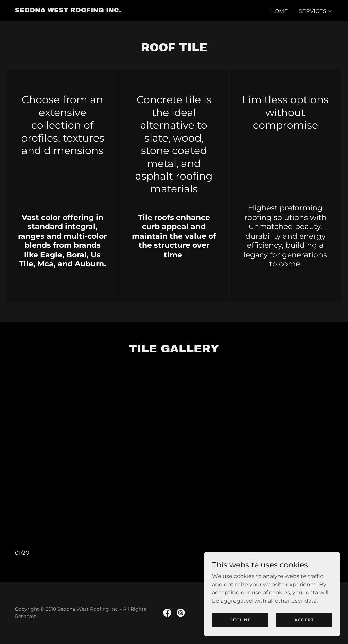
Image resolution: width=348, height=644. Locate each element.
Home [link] (279, 11)
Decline (240, 629)
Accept (304, 629)
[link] (68, 10)
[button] (316, 11)
